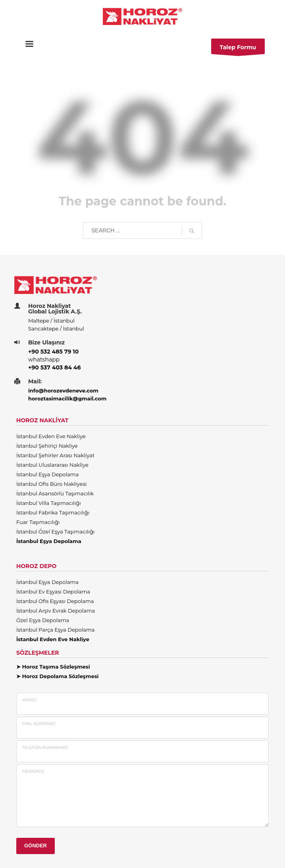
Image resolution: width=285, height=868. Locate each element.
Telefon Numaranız (45, 747)
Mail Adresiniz (39, 724)
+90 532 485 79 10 (53, 352)
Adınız (29, 700)
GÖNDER (36, 846)
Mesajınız (33, 771)
